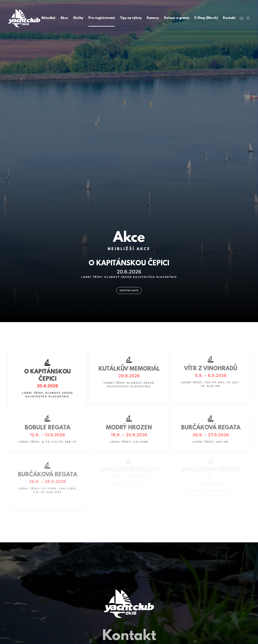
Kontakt (229, 18)
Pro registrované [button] (102, 18)
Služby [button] (78, 18)
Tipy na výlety (131, 18)
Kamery (153, 18)
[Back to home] (24, 18)
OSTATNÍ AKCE (129, 290)
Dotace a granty (177, 18)
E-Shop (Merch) (206, 18)
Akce (64, 18)
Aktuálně (48, 18)
